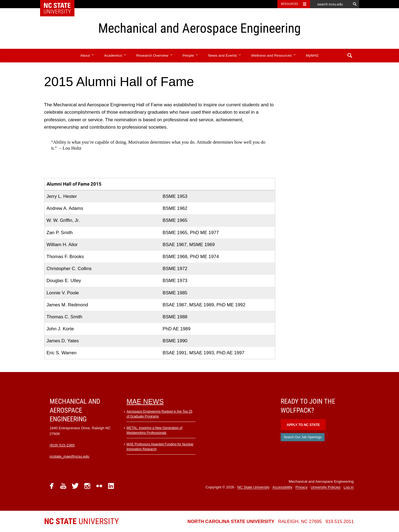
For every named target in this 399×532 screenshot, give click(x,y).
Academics (115, 55)
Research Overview (155, 55)
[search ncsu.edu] (331, 4)
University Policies (326, 487)
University (82, 521)
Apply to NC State (303, 425)
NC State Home (61, 4)
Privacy (301, 487)
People (190, 55)
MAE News (145, 401)
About (87, 55)
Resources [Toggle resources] (290, 4)
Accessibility (282, 487)
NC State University (253, 487)
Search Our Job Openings (303, 437)
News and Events (225, 55)
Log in (349, 487)
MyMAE (312, 55)
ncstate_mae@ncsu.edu (70, 456)
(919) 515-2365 (62, 445)
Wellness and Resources (274, 55)
